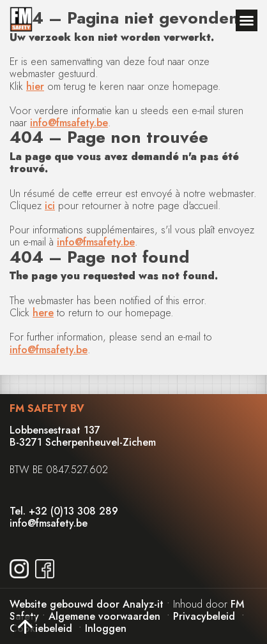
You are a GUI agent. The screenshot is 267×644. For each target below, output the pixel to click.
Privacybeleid (204, 616)
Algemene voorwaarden (104, 616)
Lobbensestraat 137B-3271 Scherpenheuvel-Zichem (83, 436)
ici (50, 206)
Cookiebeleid (41, 628)
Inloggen (106, 628)
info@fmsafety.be (69, 123)
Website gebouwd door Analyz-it (88, 604)
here (43, 313)
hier (35, 86)
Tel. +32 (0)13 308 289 (64, 511)
